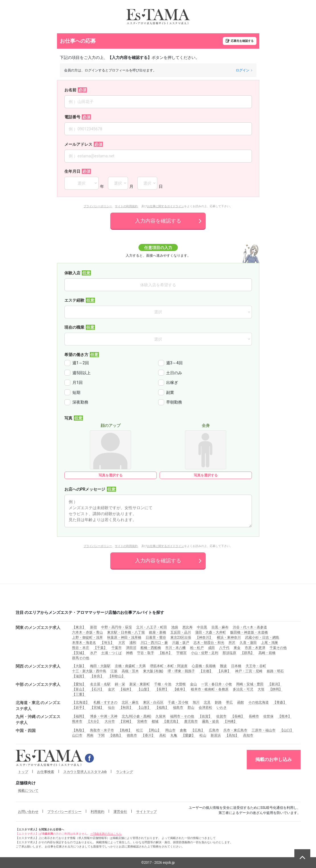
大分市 (110, 721)
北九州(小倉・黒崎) (136, 716)
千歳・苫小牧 (178, 702)
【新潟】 (275, 684)
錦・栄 (120, 684)
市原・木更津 (255, 648)
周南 (90, 735)
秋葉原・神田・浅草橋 (124, 637)
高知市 (248, 735)
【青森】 (280, 702)
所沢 (232, 643)
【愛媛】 (188, 735)
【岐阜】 (180, 689)
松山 (203, 735)
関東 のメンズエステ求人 (38, 628)
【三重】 (79, 694)
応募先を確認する (242, 41)
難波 (223, 666)
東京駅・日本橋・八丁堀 (126, 632)
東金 (237, 648)
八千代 (224, 648)
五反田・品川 (181, 632)
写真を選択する (111, 475)
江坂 (114, 671)
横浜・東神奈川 (229, 637)
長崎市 (254, 716)
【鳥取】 (79, 730)
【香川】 (148, 735)
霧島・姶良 (211, 721)
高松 (163, 735)
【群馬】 (247, 653)
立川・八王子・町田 (152, 627)
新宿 (93, 627)
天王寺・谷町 (256, 666)
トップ (23, 772)
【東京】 (79, 627)
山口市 (77, 735)
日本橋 (236, 666)
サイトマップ (146, 812)
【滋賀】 (79, 676)
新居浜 (216, 735)
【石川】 (97, 689)
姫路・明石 (275, 671)
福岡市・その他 (182, 716)
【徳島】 (116, 735)
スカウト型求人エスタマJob (85, 772)
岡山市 (170, 730)
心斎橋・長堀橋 (204, 666)
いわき (222, 707)
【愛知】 (79, 684)
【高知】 (232, 735)
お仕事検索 (46, 772)
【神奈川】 (204, 637)
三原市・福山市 (264, 730)
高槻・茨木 (130, 671)
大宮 (122, 643)
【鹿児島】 (171, 721)
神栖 (129, 653)
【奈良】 (97, 676)
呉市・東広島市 (235, 730)
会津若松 (205, 707)
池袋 (175, 627)
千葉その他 (278, 648)
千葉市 (117, 648)
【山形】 (144, 707)
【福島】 (162, 707)
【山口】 (287, 730)
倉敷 (183, 730)
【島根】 (125, 730)
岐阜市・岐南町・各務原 (210, 689)
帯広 (229, 702)
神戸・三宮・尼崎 (249, 671)
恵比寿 (187, 627)
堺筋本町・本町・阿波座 (169, 666)
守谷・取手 (146, 653)
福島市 (178, 707)
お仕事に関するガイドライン (166, 206)
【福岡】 (79, 716)
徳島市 (132, 735)
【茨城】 (79, 653)
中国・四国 (26, 731)
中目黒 (202, 627)
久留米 (161, 716)
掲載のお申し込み (274, 759)
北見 (207, 702)
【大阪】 (79, 666)
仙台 (111, 707)
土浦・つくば (111, 653)
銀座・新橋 (158, 632)
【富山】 (79, 689)
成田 (211, 648)
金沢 (111, 689)
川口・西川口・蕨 (154, 643)
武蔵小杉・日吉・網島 (262, 637)
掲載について (28, 791)
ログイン (244, 70)
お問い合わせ (28, 812)
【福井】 (126, 689)
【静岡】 (276, 689)
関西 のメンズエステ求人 (38, 666)
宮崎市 (142, 721)
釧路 (218, 702)
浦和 (133, 643)
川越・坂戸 (181, 643)
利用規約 (97, 812)
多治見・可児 (243, 689)
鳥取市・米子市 (102, 730)
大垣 (261, 689)
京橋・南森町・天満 (130, 666)
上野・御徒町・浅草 (87, 637)
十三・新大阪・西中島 (89, 671)
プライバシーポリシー (98, 206)
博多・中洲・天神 (104, 716)
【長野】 (162, 689)
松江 (140, 730)
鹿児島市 (191, 721)
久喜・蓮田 (248, 643)
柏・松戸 (197, 648)
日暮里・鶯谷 (156, 637)
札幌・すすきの (105, 702)
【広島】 (198, 730)
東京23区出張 (181, 637)
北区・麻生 (130, 702)
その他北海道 (258, 702)
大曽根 (181, 684)
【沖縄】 (230, 721)
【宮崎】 (126, 721)
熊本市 (77, 721)
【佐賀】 (205, 716)
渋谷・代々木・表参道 (250, 627)
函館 (240, 702)
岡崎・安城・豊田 (250, 684)
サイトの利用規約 (126, 206)
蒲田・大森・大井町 (211, 632)
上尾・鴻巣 (270, 643)
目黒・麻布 (220, 627)
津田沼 (131, 648)
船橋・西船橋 (151, 648)
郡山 (191, 707)
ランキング (125, 772)
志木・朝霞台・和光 (209, 643)
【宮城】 (97, 707)
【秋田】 (126, 707)
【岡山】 (154, 730)
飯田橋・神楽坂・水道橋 (249, 632)
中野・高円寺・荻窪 (117, 627)
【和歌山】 (117, 676)
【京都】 (206, 671)
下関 (101, 735)
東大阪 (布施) (153, 671)
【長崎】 (238, 716)
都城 (155, 721)
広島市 (214, 730)
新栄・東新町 (140, 684)
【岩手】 (79, 707)
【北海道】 (81, 702)
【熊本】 (285, 716)
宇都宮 (182, 653)
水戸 (93, 653)
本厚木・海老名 (84, 643)
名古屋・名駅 (100, 684)
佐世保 (268, 716)
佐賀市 (221, 716)
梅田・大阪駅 (100, 666)
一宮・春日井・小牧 (217, 684)
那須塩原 (229, 653)
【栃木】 (165, 653)
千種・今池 (163, 684)
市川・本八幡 (176, 648)
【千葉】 (100, 648)
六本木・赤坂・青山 (87, 632)
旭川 (196, 702)
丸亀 (174, 735)
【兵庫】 (224, 671)
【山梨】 (144, 689)
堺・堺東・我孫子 (181, 671)
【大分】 (93, 721)
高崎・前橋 (267, 653)
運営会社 (120, 812)
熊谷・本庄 (81, 648)
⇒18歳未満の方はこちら (106, 834)
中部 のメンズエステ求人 (38, 684)
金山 (193, 684)
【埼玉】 (107, 643)
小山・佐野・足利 (205, 653)
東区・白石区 (153, 702)
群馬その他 (81, 658)
